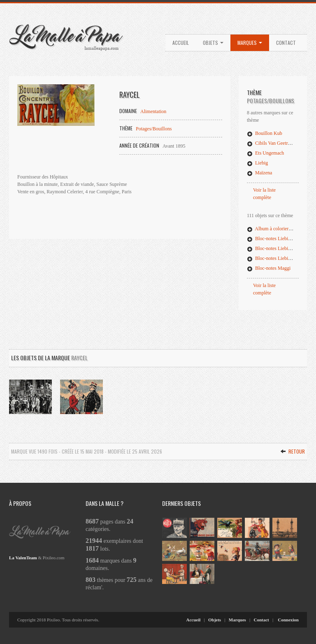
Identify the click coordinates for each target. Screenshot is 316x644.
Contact (286, 43)
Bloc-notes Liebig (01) (273, 239)
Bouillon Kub (265, 133)
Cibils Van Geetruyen (272, 143)
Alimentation (153, 111)
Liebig (257, 163)
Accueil (181, 43)
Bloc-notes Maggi (269, 268)
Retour (293, 451)
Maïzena (259, 173)
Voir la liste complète (264, 194)
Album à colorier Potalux (276, 229)
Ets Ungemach (265, 153)
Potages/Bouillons (154, 129)
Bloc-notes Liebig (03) (273, 258)
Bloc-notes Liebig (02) (273, 248)
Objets (213, 43)
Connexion (288, 620)
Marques (250, 43)
